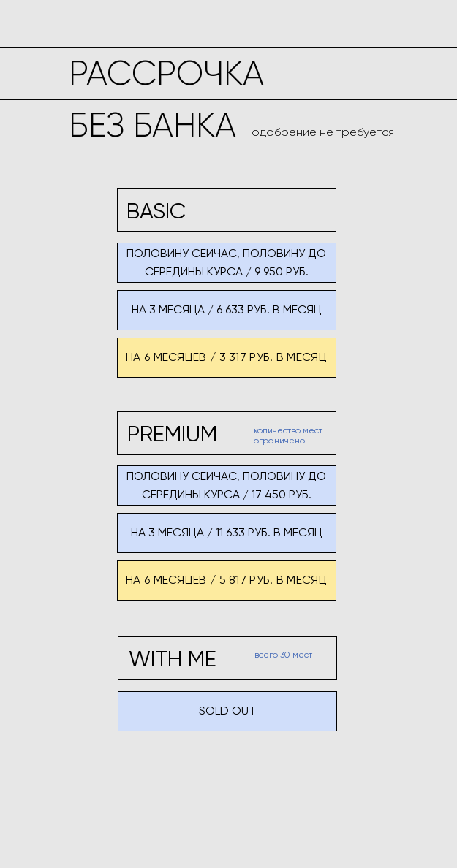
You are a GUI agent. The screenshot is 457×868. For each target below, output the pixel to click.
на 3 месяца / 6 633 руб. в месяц (227, 309)
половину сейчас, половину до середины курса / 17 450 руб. (226, 485)
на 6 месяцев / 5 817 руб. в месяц (226, 580)
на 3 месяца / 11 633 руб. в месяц (227, 532)
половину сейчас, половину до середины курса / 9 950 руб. (226, 262)
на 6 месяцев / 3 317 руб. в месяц (226, 357)
